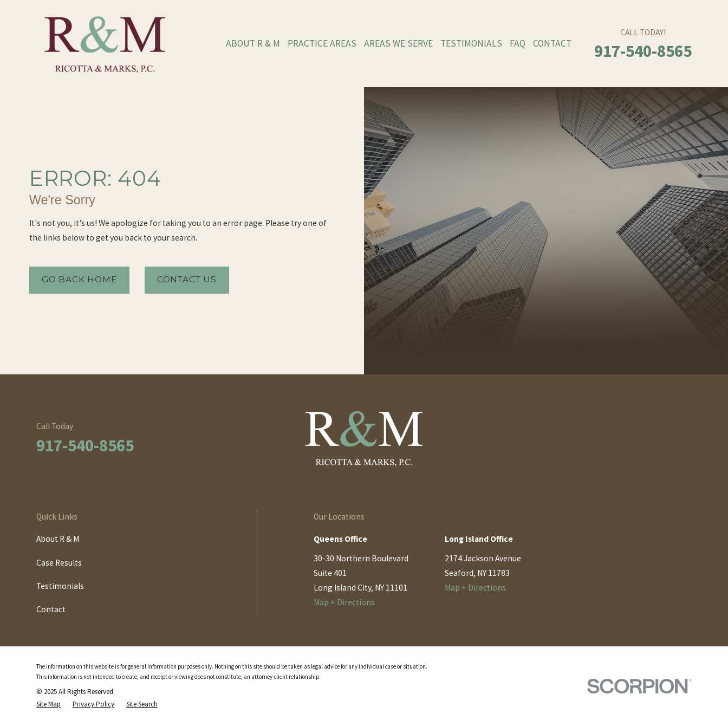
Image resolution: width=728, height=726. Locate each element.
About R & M (58, 539)
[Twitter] (686, 442)
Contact (51, 609)
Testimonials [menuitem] (471, 43)
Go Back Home (79, 279)
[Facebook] (632, 442)
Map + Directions (344, 602)
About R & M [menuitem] (253, 43)
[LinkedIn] (659, 442)
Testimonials (60, 586)
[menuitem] (48, 705)
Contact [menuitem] (552, 43)
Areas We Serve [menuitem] (398, 43)
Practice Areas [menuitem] (322, 43)
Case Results (59, 563)
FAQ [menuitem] (518, 43)
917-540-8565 (643, 51)
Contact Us (187, 279)
